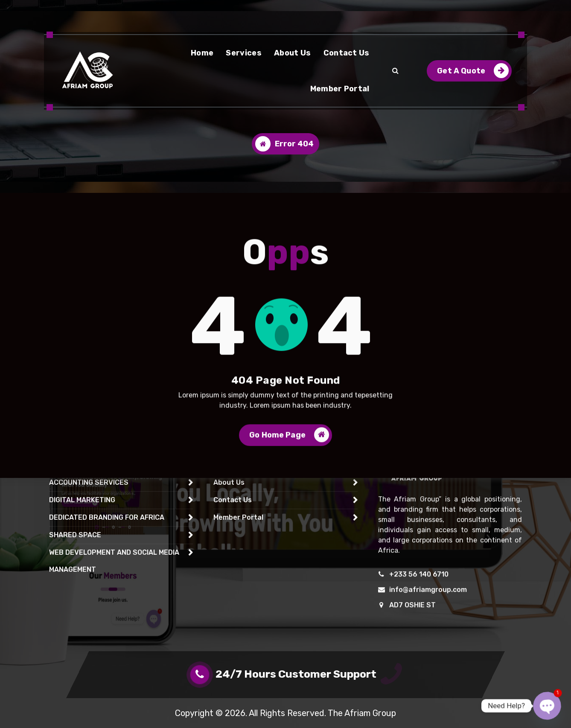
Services (243, 53)
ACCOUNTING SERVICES (89, 556)
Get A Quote (473, 71)
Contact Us (347, 53)
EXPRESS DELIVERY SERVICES (100, 521)
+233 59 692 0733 (207, 9)
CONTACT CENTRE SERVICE (95, 539)
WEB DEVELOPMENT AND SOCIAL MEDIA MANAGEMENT (114, 635)
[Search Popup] (395, 71)
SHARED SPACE (75, 609)
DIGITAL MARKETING (82, 574)
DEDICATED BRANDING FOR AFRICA (107, 591)
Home (202, 53)
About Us (292, 53)
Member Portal (340, 89)
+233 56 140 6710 (419, 648)
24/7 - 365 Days (98, 9)
